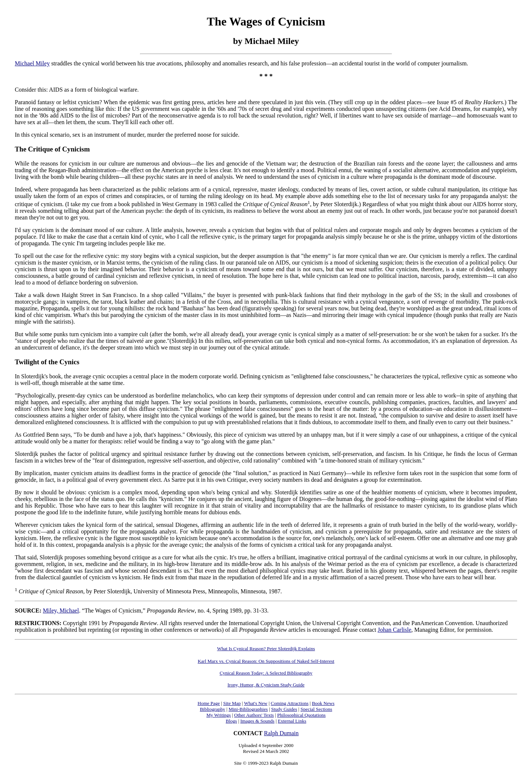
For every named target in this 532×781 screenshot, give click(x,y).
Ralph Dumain (282, 733)
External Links (292, 721)
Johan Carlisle (394, 630)
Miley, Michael (61, 611)
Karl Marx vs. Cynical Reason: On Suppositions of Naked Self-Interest (266, 661)
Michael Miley (32, 63)
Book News (323, 703)
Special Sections (316, 709)
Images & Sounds (257, 721)
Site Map (232, 703)
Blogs (231, 721)
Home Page (209, 703)
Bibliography (213, 709)
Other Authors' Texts (254, 715)
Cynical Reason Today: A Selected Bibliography (266, 673)
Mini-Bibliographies (248, 709)
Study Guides (284, 709)
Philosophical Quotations (301, 715)
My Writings (219, 715)
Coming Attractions (290, 703)
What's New (255, 703)
